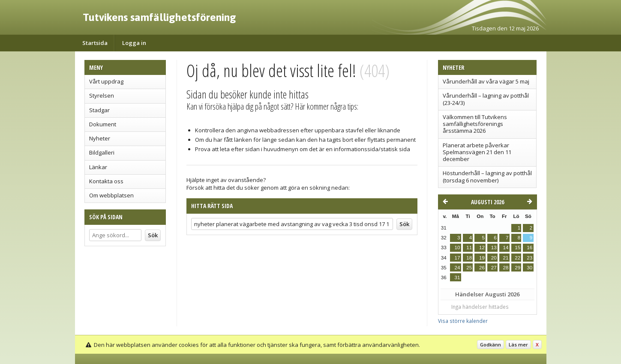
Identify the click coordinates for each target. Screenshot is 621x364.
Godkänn (490, 345)
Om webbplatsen (111, 195)
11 (469, 248)
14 (505, 248)
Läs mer (518, 345)
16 (529, 248)
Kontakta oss (106, 181)
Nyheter (100, 138)
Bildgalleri (102, 152)
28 (505, 268)
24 (457, 268)
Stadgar (99, 110)
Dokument (103, 124)
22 (517, 258)
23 (529, 258)
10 (457, 248)
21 (505, 258)
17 (457, 258)
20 (494, 258)
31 (457, 277)
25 (469, 268)
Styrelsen (102, 95)
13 (494, 248)
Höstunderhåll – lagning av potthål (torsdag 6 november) (487, 176)
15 (517, 248)
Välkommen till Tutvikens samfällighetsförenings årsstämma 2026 (475, 124)
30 (529, 268)
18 (469, 258)
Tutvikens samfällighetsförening (159, 17)
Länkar (98, 167)
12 (482, 248)
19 (482, 258)
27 (494, 268)
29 (517, 268)
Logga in (134, 43)
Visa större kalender (463, 321)
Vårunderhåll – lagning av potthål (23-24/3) (486, 99)
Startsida (95, 43)
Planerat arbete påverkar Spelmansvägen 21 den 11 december (477, 152)
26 (482, 268)
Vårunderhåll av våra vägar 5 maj (486, 81)
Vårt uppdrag (106, 81)
